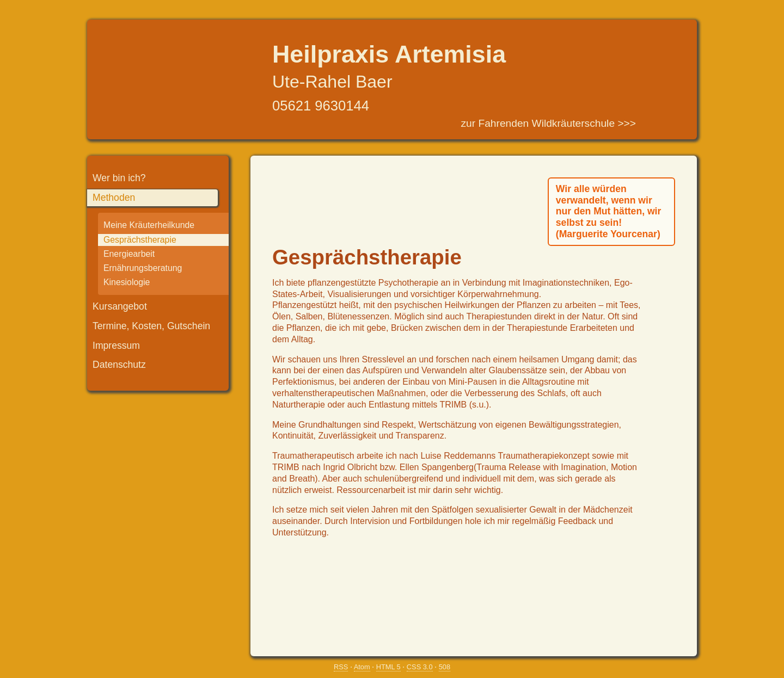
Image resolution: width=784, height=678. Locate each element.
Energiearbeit (129, 254)
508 (445, 667)
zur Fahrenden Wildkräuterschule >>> (548, 123)
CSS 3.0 (420, 667)
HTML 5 (388, 667)
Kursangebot (120, 306)
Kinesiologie (127, 282)
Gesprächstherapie (140, 240)
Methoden (114, 198)
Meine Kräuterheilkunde (149, 225)
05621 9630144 (321, 106)
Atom (362, 667)
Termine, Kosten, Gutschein (151, 326)
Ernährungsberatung (143, 268)
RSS (341, 667)
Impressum (116, 346)
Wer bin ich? (119, 178)
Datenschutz (119, 365)
